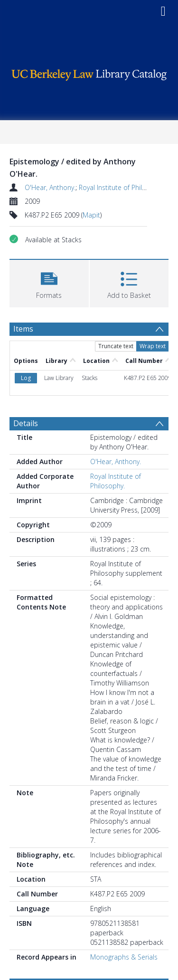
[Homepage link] (89, 72)
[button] (49, 282)
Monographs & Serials (124, 957)
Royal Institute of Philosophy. (122, 187)
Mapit (91, 215)
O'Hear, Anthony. (50, 187)
